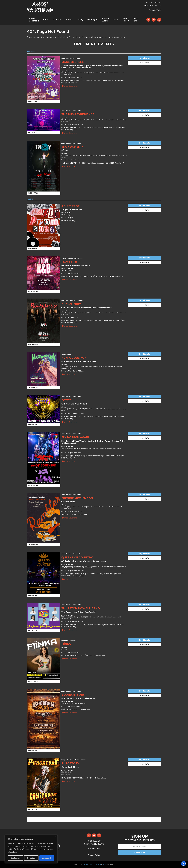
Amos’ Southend (34, 20)
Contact (57, 20)
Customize (16, 858)
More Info (144, 63)
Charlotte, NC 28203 (151, 5)
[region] (31, 849)
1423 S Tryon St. (154, 3)
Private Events (105, 20)
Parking (92, 20)
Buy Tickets (144, 58)
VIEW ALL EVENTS (94, 820)
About (46, 20)
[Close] (56, 836)
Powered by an (94, 864)
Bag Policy (126, 20)
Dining (80, 20)
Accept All (47, 858)
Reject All (31, 858)
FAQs (116, 20)
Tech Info (135, 20)
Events (69, 20)
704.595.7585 (155, 10)
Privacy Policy (94, 855)
